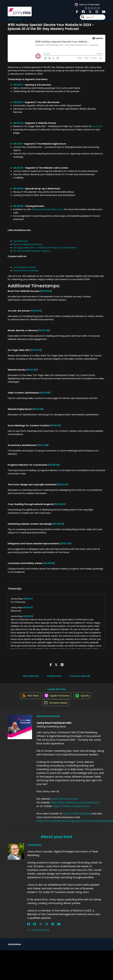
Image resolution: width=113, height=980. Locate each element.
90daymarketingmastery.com (47, 209)
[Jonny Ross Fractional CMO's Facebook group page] (82, 13)
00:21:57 (63, 485)
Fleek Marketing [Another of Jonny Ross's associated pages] (38, 936)
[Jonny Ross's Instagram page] (39, 930)
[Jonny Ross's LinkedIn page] (42, 930)
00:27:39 (65, 544)
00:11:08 (45, 393)
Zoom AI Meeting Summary (28, 244)
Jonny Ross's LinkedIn (25, 267)
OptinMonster (21, 241)
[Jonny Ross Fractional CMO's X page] (88, 13)
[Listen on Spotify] (83, 698)
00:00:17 (18, 85)
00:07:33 (18, 123)
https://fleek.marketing (77, 819)
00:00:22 (46, 291)
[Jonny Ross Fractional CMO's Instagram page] (95, 13)
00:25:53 (58, 524)
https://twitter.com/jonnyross (71, 812)
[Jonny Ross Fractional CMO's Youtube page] (102, 13)
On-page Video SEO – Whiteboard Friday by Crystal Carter (45, 248)
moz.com (97, 126)
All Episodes (54, 676)
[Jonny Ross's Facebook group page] (32, 930)
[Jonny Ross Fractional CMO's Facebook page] (77, 13)
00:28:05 (18, 206)
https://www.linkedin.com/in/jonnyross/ (75, 808)
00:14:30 (38, 409)
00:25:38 (18, 189)
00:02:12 (36, 311)
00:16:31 (55, 426)
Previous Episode (80, 676)
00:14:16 (18, 144)
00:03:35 (44, 330)
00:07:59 (32, 370)
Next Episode (31, 676)
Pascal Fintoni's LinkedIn (26, 271)
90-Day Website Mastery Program (32, 251)
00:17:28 (43, 445)
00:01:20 (18, 102)
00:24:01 (60, 504)
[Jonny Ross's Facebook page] (29, 930)
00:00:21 (28, 607)
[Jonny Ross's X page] (35, 930)
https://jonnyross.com (65, 804)
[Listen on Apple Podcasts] (56, 698)
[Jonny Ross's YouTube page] (46, 930)
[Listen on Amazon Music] (55, 708)
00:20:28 (18, 168)
